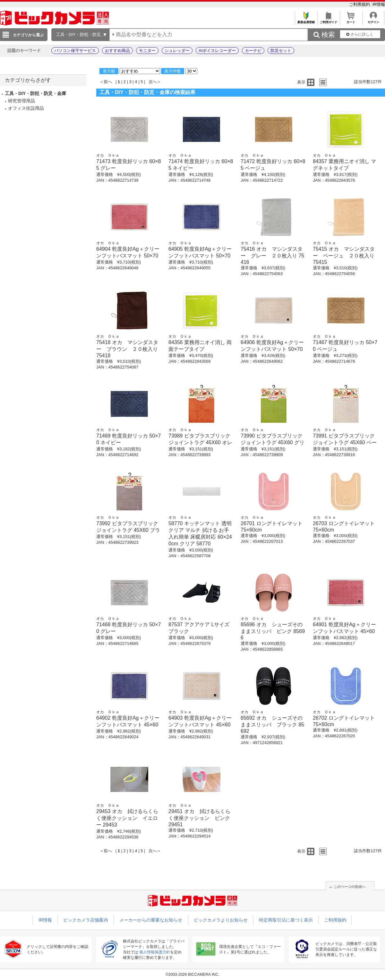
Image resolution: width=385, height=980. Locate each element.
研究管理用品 (21, 101)
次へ (153, 82)
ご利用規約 (360, 4)
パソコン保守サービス (75, 51)
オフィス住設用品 (26, 108)
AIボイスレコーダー (217, 51)
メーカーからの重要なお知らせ (151, 920)
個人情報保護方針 (155, 952)
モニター (147, 51)
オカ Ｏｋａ (108, 155)
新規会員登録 (306, 20)
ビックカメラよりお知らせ (221, 920)
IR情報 (379, 4)
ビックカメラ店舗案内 (86, 920)
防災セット (281, 51)
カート (351, 20)
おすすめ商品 (117, 51)
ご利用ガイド (328, 20)
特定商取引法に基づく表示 (286, 920)
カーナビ (253, 51)
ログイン (373, 20)
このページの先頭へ (350, 887)
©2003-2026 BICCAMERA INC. (193, 975)
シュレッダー (177, 51)
